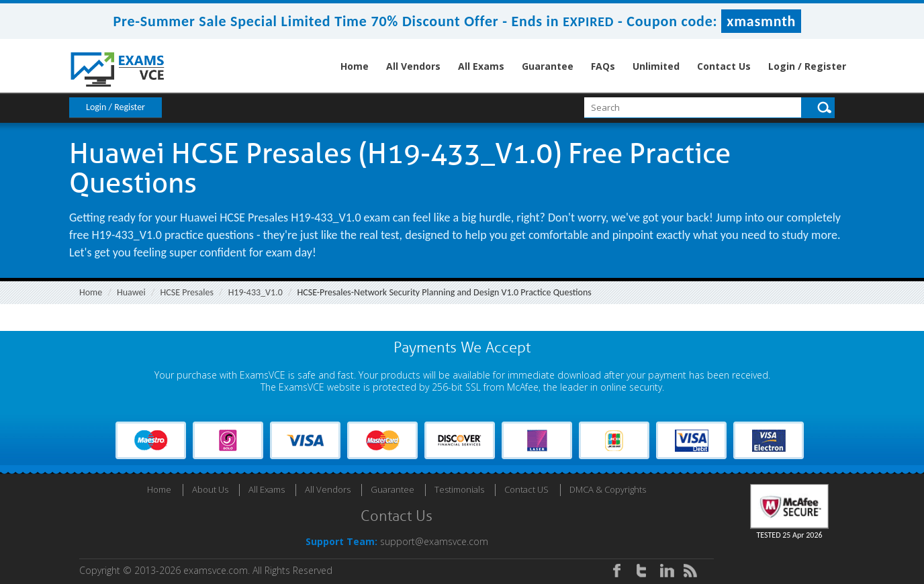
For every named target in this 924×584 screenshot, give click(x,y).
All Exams (481, 66)
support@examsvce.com (434, 541)
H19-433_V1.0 (256, 292)
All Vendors (413, 66)
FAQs (603, 66)
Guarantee (548, 66)
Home (355, 66)
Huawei (131, 292)
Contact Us (724, 66)
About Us (210, 489)
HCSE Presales (187, 292)
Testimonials (459, 489)
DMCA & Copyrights (608, 489)
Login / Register (807, 66)
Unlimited (656, 66)
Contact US (526, 489)
